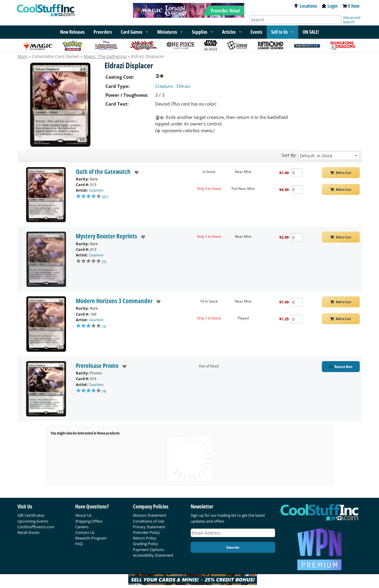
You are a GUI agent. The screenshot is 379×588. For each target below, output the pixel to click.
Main (23, 56)
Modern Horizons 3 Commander (114, 301)
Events (256, 32)
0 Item (354, 6)
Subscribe (233, 547)
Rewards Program (91, 538)
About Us (83, 515)
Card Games (132, 32)
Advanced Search (352, 20)
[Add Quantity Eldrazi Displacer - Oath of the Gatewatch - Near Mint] (297, 173)
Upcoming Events (33, 521)
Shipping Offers (89, 521)
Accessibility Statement (153, 555)
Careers (82, 527)
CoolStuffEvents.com (36, 527)
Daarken (96, 190)
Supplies (200, 32)
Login (330, 6)
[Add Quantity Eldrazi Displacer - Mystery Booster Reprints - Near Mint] (297, 237)
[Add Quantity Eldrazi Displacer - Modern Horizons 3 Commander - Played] (297, 319)
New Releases (72, 32)
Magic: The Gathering (105, 56)
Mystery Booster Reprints (106, 236)
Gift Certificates (31, 515)
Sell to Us (280, 32)
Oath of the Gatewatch (103, 172)
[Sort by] (329, 156)
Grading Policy (146, 544)
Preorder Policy (146, 532)
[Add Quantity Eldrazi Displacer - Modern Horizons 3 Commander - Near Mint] (297, 302)
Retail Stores (28, 532)
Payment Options (148, 550)
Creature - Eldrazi (173, 86)
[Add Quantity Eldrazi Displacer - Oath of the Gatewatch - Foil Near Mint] (297, 189)
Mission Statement (150, 515)
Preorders (103, 32)
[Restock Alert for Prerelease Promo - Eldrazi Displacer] (341, 367)
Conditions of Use (148, 521)
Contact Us (85, 532)
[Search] (296, 20)
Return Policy (145, 538)
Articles (229, 32)
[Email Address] (233, 533)
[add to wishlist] (135, 172)
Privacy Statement (149, 527)
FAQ (79, 544)
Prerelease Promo (97, 366)
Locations (306, 6)
